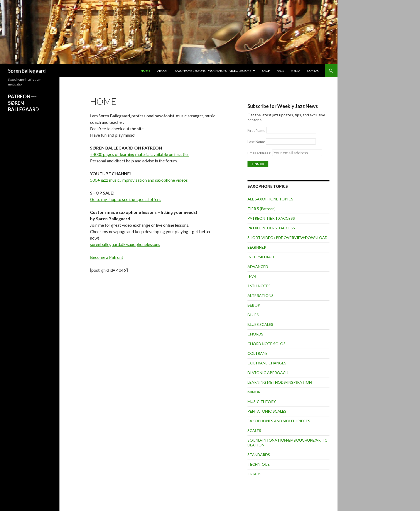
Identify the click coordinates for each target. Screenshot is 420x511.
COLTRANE (258, 353)
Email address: (285, 153)
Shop (266, 71)
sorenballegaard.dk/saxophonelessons (125, 244)
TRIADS (254, 474)
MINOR (254, 392)
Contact (314, 71)
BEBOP (254, 305)
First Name (256, 130)
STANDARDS (259, 455)
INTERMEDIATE (261, 257)
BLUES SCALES (260, 324)
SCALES (254, 430)
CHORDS (255, 334)
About (162, 71)
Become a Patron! (106, 257)
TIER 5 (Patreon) (262, 209)
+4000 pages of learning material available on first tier (140, 154)
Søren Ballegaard (27, 71)
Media (295, 71)
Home (145, 71)
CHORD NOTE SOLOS (267, 344)
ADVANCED (258, 266)
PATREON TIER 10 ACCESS (271, 218)
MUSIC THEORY (262, 402)
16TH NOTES (259, 286)
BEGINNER (257, 247)
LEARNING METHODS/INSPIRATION (280, 382)
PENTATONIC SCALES (267, 411)
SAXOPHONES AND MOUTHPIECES (279, 421)
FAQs (280, 71)
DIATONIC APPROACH (268, 373)
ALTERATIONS (260, 295)
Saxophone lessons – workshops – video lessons (213, 71)
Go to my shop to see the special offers (125, 199)
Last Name (256, 142)
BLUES (253, 315)
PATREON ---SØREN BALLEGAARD (23, 103)
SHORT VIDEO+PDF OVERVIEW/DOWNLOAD (288, 238)
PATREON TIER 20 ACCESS (271, 228)
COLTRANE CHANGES (267, 363)
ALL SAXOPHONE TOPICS (270, 199)
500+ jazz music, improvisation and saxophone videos (139, 180)
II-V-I (252, 276)
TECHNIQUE (259, 464)
